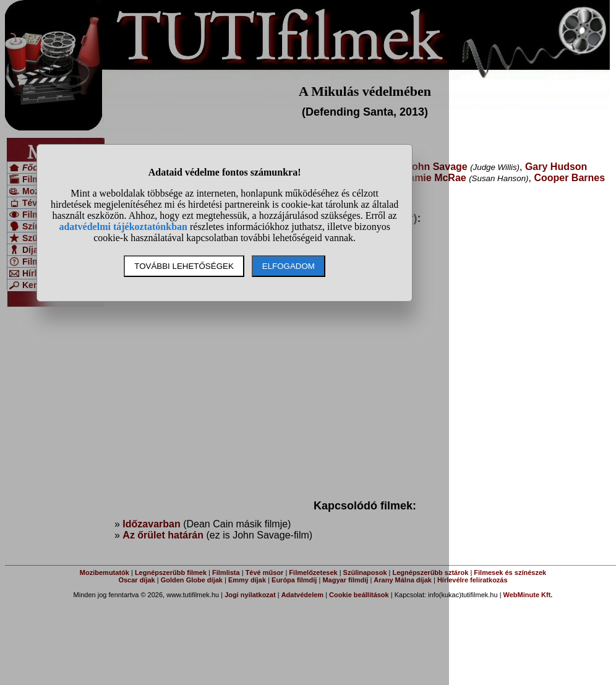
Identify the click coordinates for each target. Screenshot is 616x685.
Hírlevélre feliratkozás (473, 580)
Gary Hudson (556, 167)
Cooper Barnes (569, 178)
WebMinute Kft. (528, 595)
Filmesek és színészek (510, 572)
